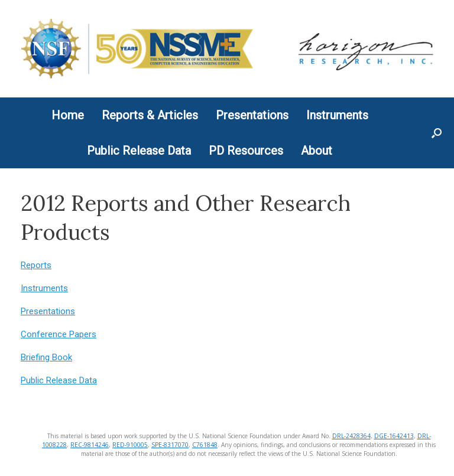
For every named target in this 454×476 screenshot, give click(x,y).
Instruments (337, 115)
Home (68, 115)
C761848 (205, 445)
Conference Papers (59, 334)
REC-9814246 (90, 445)
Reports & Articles (150, 115)
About (317, 151)
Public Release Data (139, 151)
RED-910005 (130, 445)
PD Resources (246, 151)
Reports (36, 265)
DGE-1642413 (394, 436)
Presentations (252, 115)
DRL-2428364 (351, 436)
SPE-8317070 (170, 445)
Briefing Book (46, 357)
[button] (437, 133)
